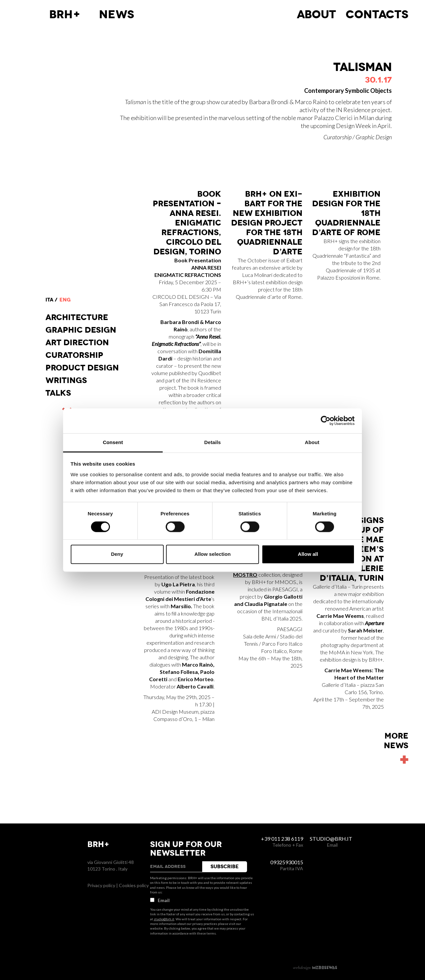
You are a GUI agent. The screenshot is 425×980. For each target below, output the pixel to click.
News (117, 15)
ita (49, 300)
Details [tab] (212, 442)
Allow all (308, 554)
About (316, 15)
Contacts (377, 15)
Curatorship (74, 355)
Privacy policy (101, 885)
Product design (82, 368)
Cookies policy (134, 885)
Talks (58, 393)
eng (65, 300)
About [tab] (312, 442)
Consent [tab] (113, 442)
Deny (117, 554)
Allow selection (212, 554)
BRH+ (65, 15)
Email (160, 900)
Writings (66, 380)
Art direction (77, 343)
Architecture (77, 317)
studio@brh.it (164, 919)
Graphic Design (81, 330)
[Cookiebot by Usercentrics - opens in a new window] (326, 421)
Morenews (396, 741)
